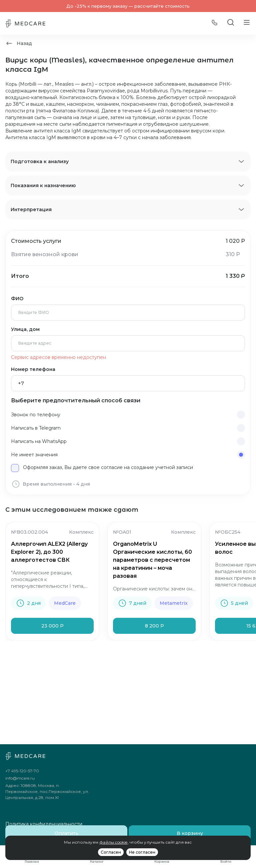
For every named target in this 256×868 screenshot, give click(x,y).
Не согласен (142, 852)
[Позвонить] (215, 24)
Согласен (111, 852)
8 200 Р (154, 626)
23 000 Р (52, 626)
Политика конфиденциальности (44, 824)
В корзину (190, 833)
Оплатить (66, 833)
